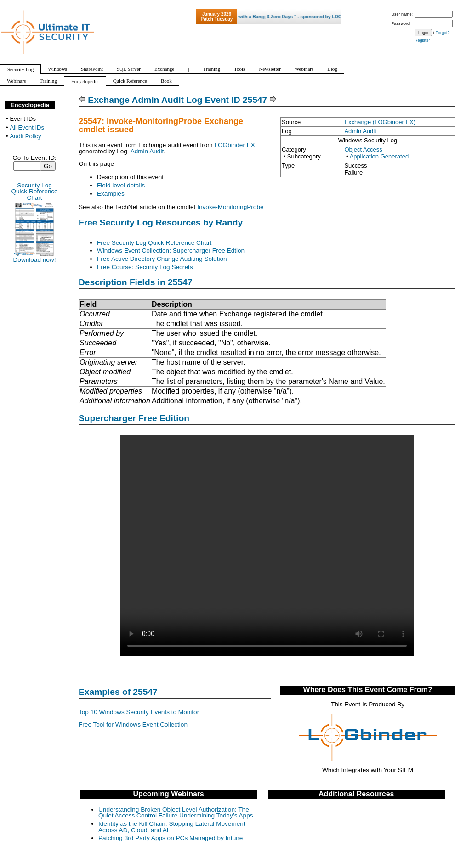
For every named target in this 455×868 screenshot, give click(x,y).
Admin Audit (360, 131)
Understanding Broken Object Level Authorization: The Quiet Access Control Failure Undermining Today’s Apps (176, 813)
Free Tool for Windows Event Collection (133, 724)
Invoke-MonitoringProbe (230, 207)
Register (422, 40)
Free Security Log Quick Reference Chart (154, 243)
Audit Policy (26, 136)
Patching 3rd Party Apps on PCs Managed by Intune (171, 838)
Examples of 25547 (118, 692)
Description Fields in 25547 (135, 282)
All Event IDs (27, 127)
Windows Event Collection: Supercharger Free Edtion (171, 251)
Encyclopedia (30, 105)
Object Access (363, 149)
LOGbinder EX (234, 145)
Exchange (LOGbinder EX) (380, 122)
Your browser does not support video (267, 546)
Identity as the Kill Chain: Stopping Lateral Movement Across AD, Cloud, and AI (172, 827)
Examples (111, 194)
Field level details (121, 185)
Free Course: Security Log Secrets (145, 267)
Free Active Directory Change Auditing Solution (162, 259)
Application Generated (379, 156)
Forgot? (443, 33)
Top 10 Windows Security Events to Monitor (139, 712)
